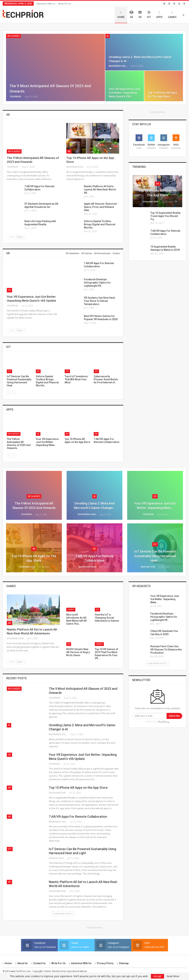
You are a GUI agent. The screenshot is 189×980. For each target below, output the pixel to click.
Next (21, 237)
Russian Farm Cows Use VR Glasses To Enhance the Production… (166, 650)
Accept (157, 976)
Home (121, 15)
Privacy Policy (104, 963)
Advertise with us (46, 4)
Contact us (38, 963)
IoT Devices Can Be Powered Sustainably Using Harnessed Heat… (155, 556)
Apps (159, 15)
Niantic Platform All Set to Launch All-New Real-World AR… (100, 190)
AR (131, 16)
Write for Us (65, 4)
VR (140, 16)
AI (108, 36)
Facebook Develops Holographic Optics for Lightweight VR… (97, 283)
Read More (173, 976)
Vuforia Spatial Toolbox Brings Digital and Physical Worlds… (100, 224)
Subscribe (174, 716)
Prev (11, 237)
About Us (21, 963)
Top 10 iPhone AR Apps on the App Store (78, 788)
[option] (63, 373)
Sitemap (123, 963)
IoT (149, 16)
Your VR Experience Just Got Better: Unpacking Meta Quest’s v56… (125, 93)
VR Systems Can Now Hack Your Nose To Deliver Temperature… (99, 301)
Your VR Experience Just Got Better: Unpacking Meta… (165, 599)
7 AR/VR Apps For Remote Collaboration (78, 817)
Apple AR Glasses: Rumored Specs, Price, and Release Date (100, 207)
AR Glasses (13, 36)
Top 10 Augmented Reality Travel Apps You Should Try (165, 216)
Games (172, 15)
